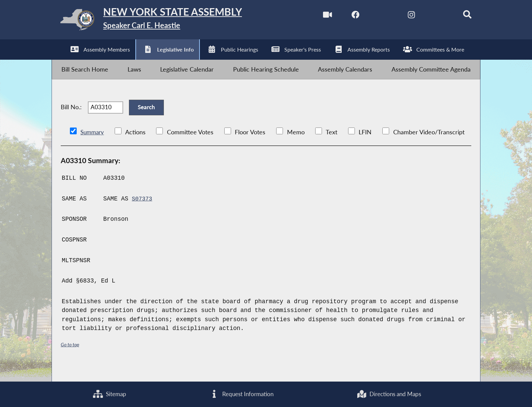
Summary (93, 146)
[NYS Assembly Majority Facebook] (345, 16)
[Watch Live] (316, 16)
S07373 (143, 212)
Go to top (71, 358)
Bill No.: (71, 118)
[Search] (460, 16)
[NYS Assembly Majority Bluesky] (431, 16)
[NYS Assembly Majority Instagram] (402, 16)
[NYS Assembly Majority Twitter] (373, 16)
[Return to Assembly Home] (159, 22)
